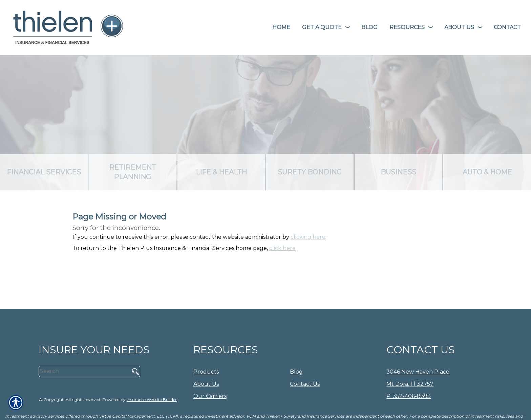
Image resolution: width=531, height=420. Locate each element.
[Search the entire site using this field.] (82, 371)
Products (206, 372)
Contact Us (305, 384)
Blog (296, 372)
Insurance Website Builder (152, 400)
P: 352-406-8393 (409, 396)
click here (282, 248)
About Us (206, 384)
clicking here (308, 237)
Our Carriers (210, 396)
